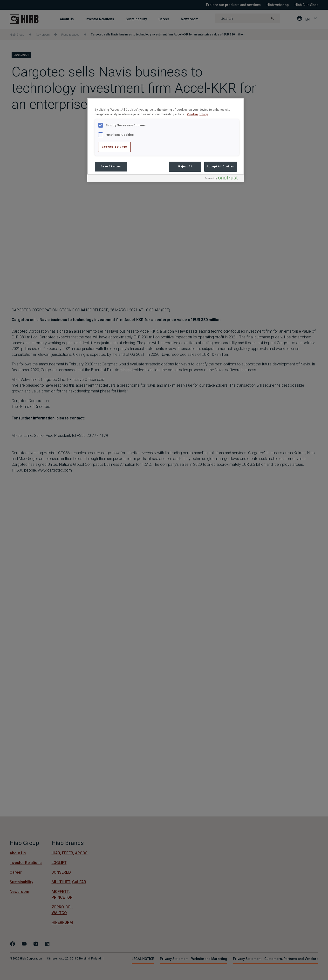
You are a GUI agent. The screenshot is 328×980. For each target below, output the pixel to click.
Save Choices (111, 166)
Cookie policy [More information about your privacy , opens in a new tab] (197, 114)
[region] (166, 140)
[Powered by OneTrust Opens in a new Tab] (223, 179)
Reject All (185, 166)
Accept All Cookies (221, 166)
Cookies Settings (114, 147)
